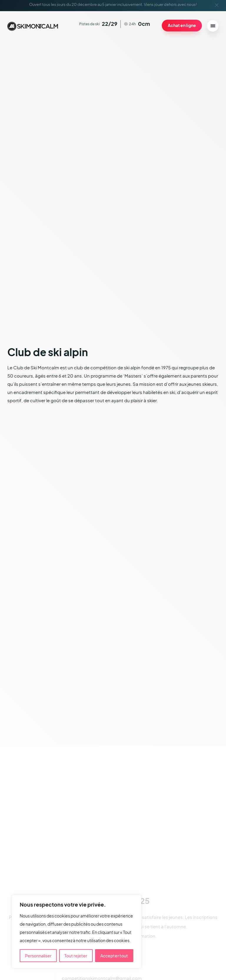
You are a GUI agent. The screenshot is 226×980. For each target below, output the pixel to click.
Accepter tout (114, 956)
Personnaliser (38, 956)
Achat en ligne (182, 25)
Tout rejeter (76, 956)
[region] (77, 932)
